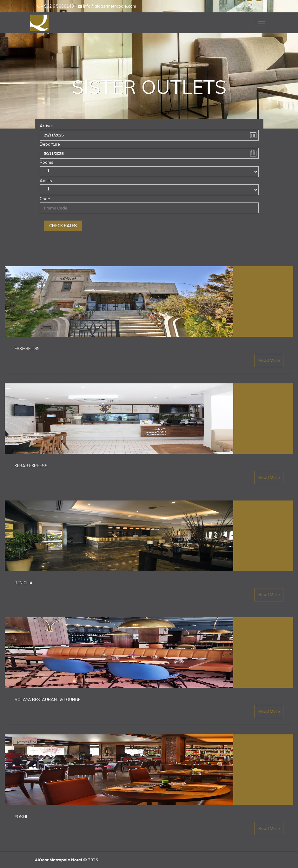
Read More (269, 361)
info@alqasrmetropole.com (107, 6)
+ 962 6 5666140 (55, 6)
